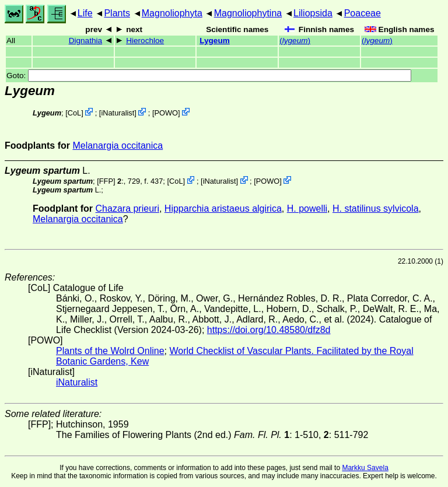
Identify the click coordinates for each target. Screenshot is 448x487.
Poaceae (363, 13)
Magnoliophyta (172, 13)
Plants (117, 13)
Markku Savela (365, 468)
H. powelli (307, 209)
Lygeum (215, 41)
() (295, 41)
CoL (74, 113)
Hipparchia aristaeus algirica (223, 209)
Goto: (209, 76)
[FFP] (106, 181)
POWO (166, 113)
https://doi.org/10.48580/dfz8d (269, 330)
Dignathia (85, 41)
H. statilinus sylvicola (376, 209)
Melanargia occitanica (118, 146)
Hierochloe (145, 41)
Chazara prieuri (127, 209)
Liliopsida (313, 13)
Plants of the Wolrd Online (110, 351)
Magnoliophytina (248, 13)
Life (85, 13)
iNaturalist (118, 113)
